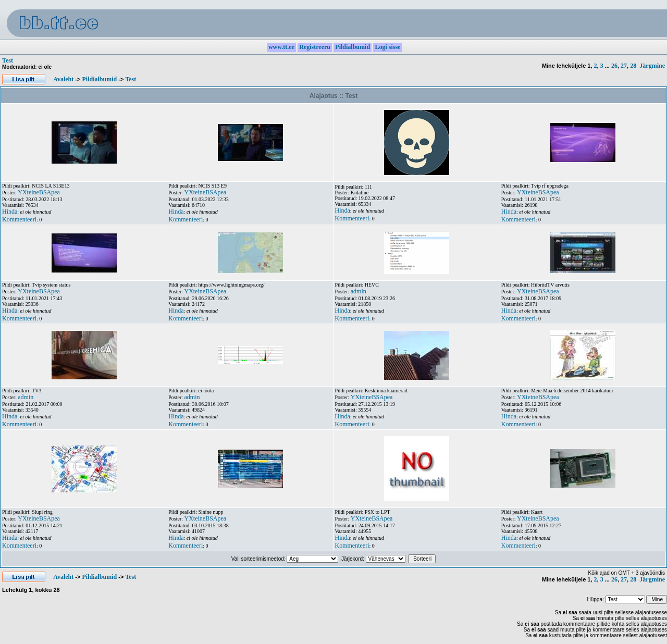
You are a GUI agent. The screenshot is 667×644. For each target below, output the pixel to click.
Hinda (10, 212)
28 (633, 66)
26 (614, 66)
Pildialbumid (99, 79)
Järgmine (652, 66)
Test (8, 60)
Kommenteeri (19, 219)
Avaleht (63, 79)
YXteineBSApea (39, 192)
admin (359, 291)
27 (624, 66)
